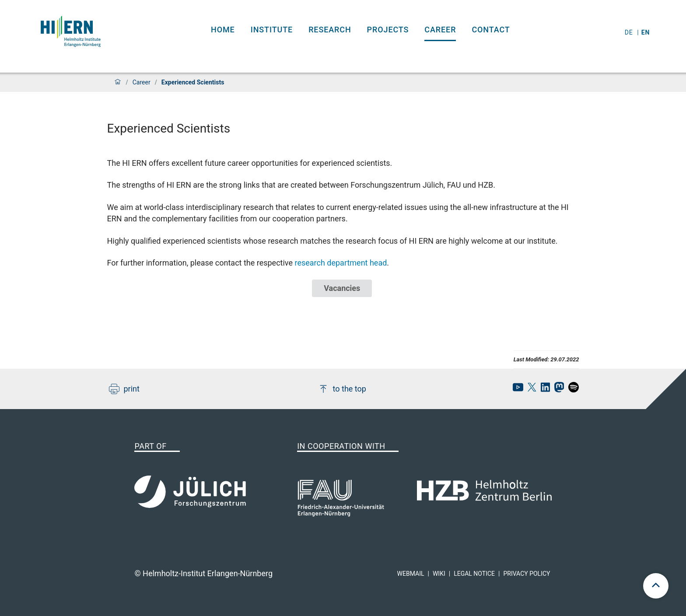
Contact (491, 30)
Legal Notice (474, 574)
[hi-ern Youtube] (516, 390)
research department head (341, 263)
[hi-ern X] (530, 390)
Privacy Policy (527, 574)
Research (330, 30)
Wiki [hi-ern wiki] (439, 574)
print (124, 389)
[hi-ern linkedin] (543, 390)
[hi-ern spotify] (571, 390)
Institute (272, 30)
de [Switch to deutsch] (630, 32)
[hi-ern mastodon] (557, 390)
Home (223, 30)
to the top (342, 389)
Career (440, 30)
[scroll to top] (656, 586)
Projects (388, 30)
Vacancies (342, 288)
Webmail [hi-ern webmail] (411, 574)
